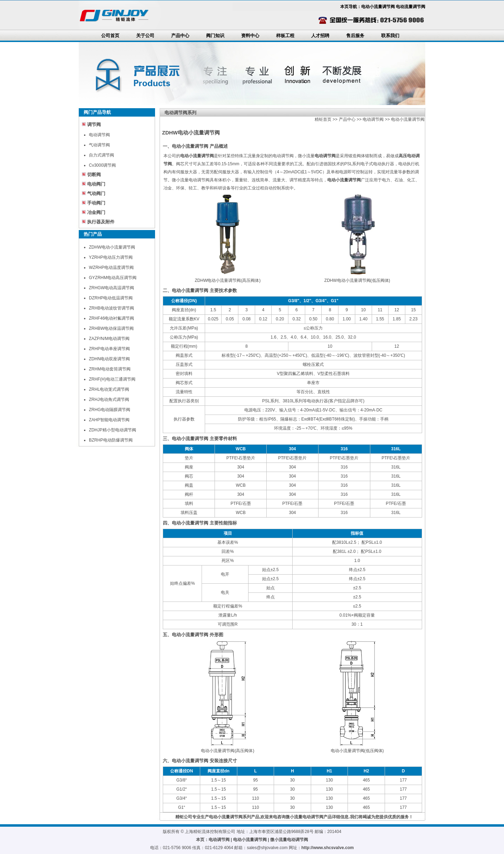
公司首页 (110, 36)
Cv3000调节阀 (102, 165)
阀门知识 (215, 36)
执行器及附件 (101, 222)
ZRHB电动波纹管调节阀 (111, 308)
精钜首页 (323, 119)
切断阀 (94, 175)
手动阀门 (96, 203)
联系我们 (390, 36)
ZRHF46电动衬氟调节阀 (111, 318)
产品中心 (180, 36)
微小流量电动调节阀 (289, 840)
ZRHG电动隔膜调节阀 (110, 410)
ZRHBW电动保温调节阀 (111, 328)
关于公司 (145, 36)
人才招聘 (320, 36)
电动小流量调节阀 (408, 119)
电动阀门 (96, 184)
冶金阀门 (96, 212)
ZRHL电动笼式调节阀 (109, 389)
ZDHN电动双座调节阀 (109, 359)
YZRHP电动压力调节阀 (111, 257)
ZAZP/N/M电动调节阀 (109, 339)
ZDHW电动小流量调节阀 (112, 247)
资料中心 (250, 36)
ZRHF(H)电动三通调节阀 (112, 379)
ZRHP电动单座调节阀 (109, 349)
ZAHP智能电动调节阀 (109, 420)
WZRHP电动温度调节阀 (111, 268)
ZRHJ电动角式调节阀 (109, 400)
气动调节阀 (99, 145)
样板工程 (285, 36)
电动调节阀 (99, 135)
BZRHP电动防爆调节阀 (111, 440)
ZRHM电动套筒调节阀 (110, 369)
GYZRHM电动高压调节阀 (113, 278)
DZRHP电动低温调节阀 (111, 298)
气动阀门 (96, 193)
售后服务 (355, 36)
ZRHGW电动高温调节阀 (111, 288)
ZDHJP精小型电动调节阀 (113, 430)
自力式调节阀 (101, 155)
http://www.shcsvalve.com (328, 848)
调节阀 (94, 124)
